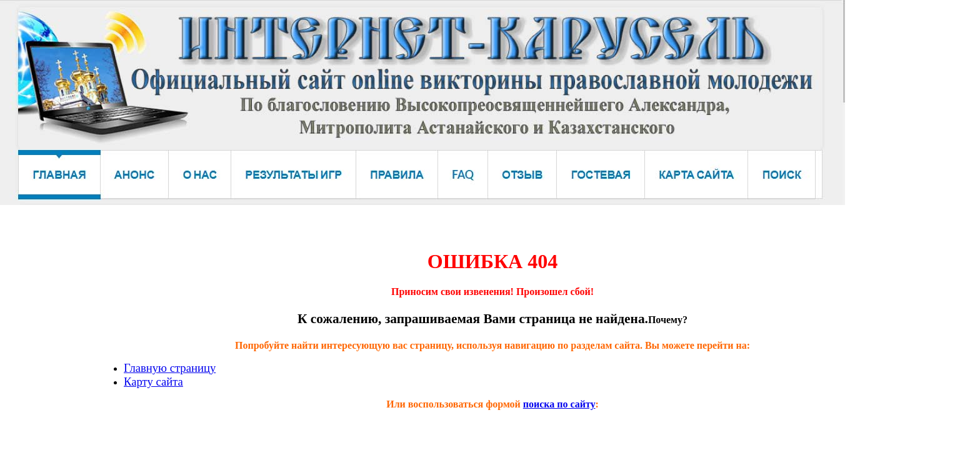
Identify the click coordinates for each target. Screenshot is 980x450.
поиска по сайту (559, 404)
